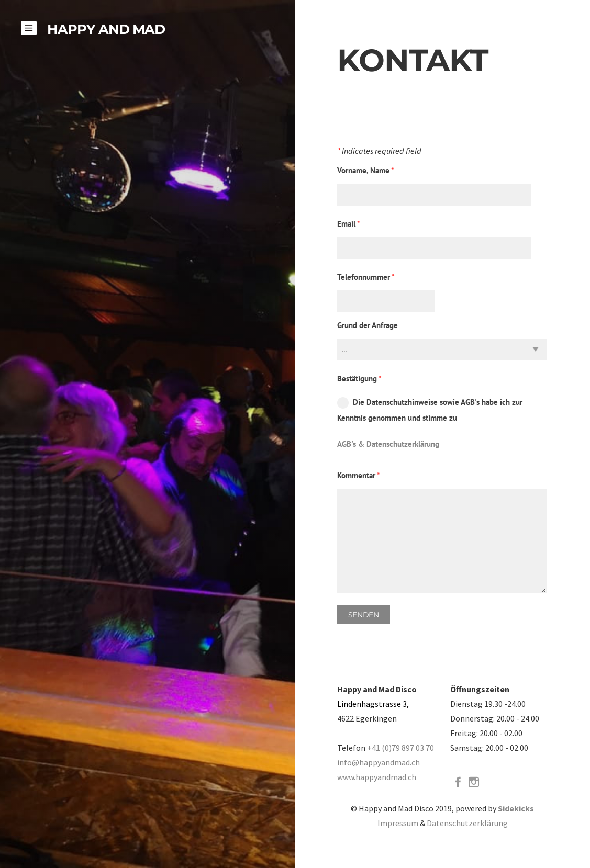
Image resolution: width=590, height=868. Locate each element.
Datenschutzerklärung (467, 823)
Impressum (398, 823)
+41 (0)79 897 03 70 (400, 748)
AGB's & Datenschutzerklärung (388, 444)
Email (349, 224)
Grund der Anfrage (368, 325)
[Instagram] (474, 782)
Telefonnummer (366, 277)
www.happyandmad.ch (377, 777)
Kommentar (359, 475)
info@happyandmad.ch (379, 762)
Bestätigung (359, 379)
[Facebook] (458, 782)
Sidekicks (516, 808)
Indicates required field (379, 151)
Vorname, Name (366, 170)
